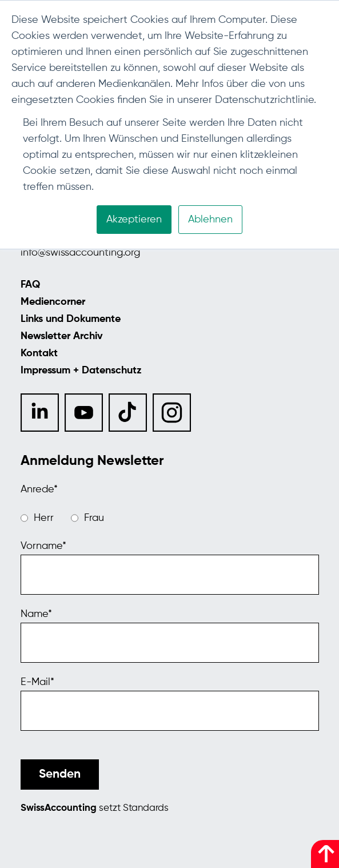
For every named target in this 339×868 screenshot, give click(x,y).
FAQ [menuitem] (30, 285)
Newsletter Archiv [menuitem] (62, 336)
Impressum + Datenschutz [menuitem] (81, 371)
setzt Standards (95, 808)
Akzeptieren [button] (134, 220)
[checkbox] (170, 518)
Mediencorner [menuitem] (53, 302)
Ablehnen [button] (210, 220)
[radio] (37, 518)
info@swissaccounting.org (80, 253)
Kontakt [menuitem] (39, 353)
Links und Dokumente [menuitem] (71, 319)
